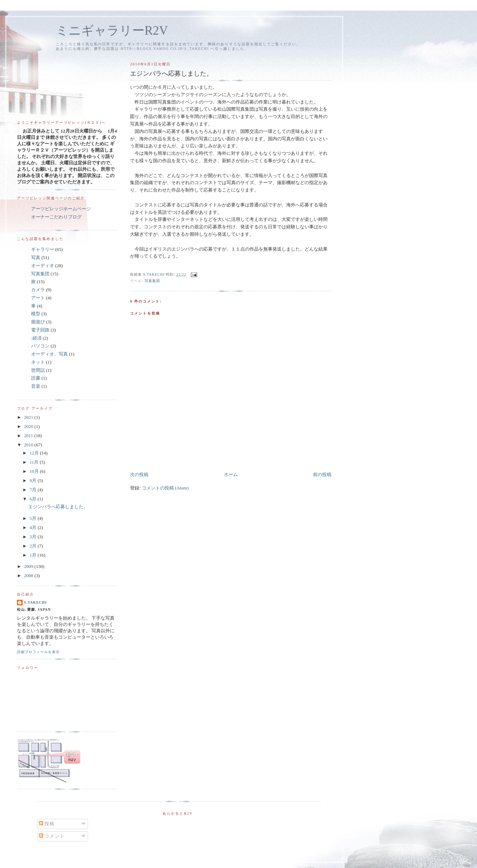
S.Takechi (35, 602)
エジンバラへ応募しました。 (58, 507)
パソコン (40, 346)
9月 (34, 480)
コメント (52, 836)
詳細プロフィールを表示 (38, 652)
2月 (34, 546)
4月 (34, 527)
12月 (35, 453)
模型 (36, 314)
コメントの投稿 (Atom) (165, 488)
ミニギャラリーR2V (112, 31)
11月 (35, 462)
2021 (29, 417)
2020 (29, 426)
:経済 (36, 338)
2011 (29, 436)
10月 (35, 471)
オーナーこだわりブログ (56, 217)
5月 (34, 518)
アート (38, 298)
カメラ (38, 290)
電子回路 (40, 330)
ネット (38, 362)
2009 (29, 566)
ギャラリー (43, 249)
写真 (36, 257)
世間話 (38, 370)
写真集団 (152, 281)
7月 (34, 490)
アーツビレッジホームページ (61, 209)
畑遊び (38, 322)
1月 (34, 555)
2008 (29, 576)
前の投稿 (322, 474)
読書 (36, 378)
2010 (29, 445)
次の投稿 (139, 474)
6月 (34, 499)
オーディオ (43, 266)
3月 (34, 537)
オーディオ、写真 (49, 354)
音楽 (36, 386)
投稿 (47, 824)
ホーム (231, 474)
